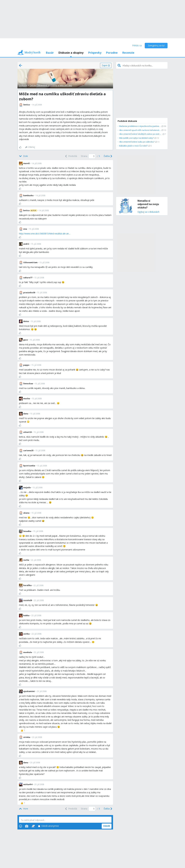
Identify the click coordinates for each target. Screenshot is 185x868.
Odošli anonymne (48, 826)
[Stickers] (33, 826)
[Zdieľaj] (30, 147)
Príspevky (95, 53)
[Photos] (27, 826)
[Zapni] (106, 65)
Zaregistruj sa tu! (156, 45)
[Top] (24, 809)
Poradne (112, 53)
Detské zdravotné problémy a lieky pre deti (51, 85)
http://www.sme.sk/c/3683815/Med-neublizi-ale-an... (45, 234)
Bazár (50, 53)
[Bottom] (23, 156)
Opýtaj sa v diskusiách (148, 212)
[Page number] (92, 156)
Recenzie (128, 53)
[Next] (108, 156)
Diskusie (23, 85)
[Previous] (71, 156)
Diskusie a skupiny (71, 53)
